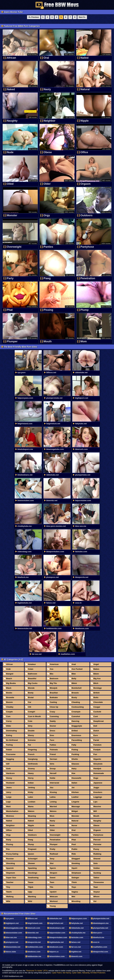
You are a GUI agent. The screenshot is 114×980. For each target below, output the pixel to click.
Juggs (96, 788)
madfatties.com (100, 947)
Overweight (55, 835)
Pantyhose (98, 835)
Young (53, 906)
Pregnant (32, 849)
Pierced (97, 840)
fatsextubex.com (57, 956)
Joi (73, 788)
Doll (95, 726)
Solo (96, 863)
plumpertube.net (101, 928)
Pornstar (97, 844)
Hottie (53, 778)
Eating (9, 735)
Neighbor (10, 825)
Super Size (11, 878)
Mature (31, 811)
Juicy (9, 792)
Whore (96, 897)
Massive (97, 806)
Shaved (97, 859)
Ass (52, 669)
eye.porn (10, 918)
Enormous (76, 735)
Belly (74, 678)
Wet (73, 897)
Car (30, 702)
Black (9, 688)
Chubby (10, 707)
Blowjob (54, 688)
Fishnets (54, 750)
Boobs (9, 693)
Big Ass (97, 678)
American (54, 664)
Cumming (54, 716)
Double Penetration (30, 731)
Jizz (52, 788)
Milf (95, 811)
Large (9, 797)
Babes (96, 669)
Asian (31, 669)
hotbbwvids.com (35, 947)
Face (52, 740)
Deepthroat (99, 721)
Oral (74, 830)
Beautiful (32, 678)
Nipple (31, 825)
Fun (95, 754)
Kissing (53, 792)
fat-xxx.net (76, 947)
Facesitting (77, 740)
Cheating (76, 702)
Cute (30, 721)
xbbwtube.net (56, 918)
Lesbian (32, 802)
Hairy (74, 769)
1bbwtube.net (77, 928)
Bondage (98, 688)
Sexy (52, 859)
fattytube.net (77, 923)
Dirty (30, 726)
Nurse (74, 825)
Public (75, 849)
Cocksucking (78, 707)
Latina (53, 797)
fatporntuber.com (57, 933)
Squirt (75, 868)
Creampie (76, 712)
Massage (76, 806)
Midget (75, 811)
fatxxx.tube (11, 952)
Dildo (9, 726)
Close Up (54, 707)
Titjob (31, 887)
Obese (96, 825)
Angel (96, 664)
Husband (10, 783)
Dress (53, 731)
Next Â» (82, 17)
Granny (31, 769)
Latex (31, 797)
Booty (31, 693)
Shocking (11, 863)
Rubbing (97, 854)
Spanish (10, 868)
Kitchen (75, 792)
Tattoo (96, 878)
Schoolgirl (33, 859)
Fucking (75, 754)
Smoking (76, 863)
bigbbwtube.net (57, 942)
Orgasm (97, 830)
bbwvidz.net (33, 933)
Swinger (75, 878)
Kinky (31, 792)
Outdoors (32, 835)
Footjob (97, 750)
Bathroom (33, 674)
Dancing (75, 721)
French (31, 754)
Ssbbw (97, 868)
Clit (30, 707)
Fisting (75, 750)
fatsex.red (76, 942)
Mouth (96, 816)
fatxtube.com (77, 937)
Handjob (97, 769)
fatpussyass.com (79, 918)
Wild (30, 901)
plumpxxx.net (12, 942)
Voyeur (97, 892)
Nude (52, 825)
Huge (96, 778)
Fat (30, 745)
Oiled (31, 830)
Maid (8, 806)
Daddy (53, 721)
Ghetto (75, 759)
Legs (8, 802)
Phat (74, 840)
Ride (74, 854)
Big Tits (53, 683)
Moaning (32, 816)
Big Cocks (33, 683)
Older (52, 830)
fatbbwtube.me (34, 956)
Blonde (31, 688)
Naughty (97, 821)
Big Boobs (11, 683)
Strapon (54, 873)
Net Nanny (67, 973)
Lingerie (75, 802)
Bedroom (54, 678)
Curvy (9, 721)
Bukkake (54, 697)
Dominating (12, 731)
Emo (52, 735)
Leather (75, 797)
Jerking (31, 788)
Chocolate (98, 702)
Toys (74, 887)
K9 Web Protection (98, 973)
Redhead (54, 854)
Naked (31, 821)
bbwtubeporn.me (101, 923)
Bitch (96, 683)
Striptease (76, 873)
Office (9, 830)
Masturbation (12, 811)
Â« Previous (34, 17)
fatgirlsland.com (35, 923)
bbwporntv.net (34, 942)
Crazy (52, 712)
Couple (9, 712)
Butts (96, 697)
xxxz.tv (96, 942)
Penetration (55, 840)
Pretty (53, 849)
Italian (75, 783)
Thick (74, 882)
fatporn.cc (54, 952)
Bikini (74, 683)
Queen (31, 854)
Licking (53, 802)
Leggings (98, 797)
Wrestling (76, 901)
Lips (96, 802)
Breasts (75, 693)
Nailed (9, 821)
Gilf (8, 764)
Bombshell (77, 688)
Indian (31, 783)
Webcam (54, 897)
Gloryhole (98, 764)
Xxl (95, 901)
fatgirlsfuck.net (56, 923)
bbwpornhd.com (101, 952)
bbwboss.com (34, 952)
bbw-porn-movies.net (97, 933)
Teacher (10, 882)
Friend (53, 754)
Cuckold (97, 712)
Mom (52, 816)
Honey (9, 778)
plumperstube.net (101, 918)
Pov (8, 849)
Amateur (32, 664)
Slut (52, 863)
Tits (52, 887)
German (54, 759)
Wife (8, 901)
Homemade (99, 773)
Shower (32, 863)
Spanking (32, 868)
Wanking (32, 897)
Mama (31, 806)
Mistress (10, 816)
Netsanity (86, 973)
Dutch (96, 731)
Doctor (53, 726)
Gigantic (97, 759)
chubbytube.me (78, 933)
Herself (53, 773)
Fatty (74, 745)
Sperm (53, 868)
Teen (52, 882)
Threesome (99, 882)
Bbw (74, 674)
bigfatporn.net (12, 923)
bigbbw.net (76, 952)
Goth (8, 769)
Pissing (10, 844)
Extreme (32, 740)
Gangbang (33, 759)
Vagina (75, 892)
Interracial (54, 783)
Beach (9, 678)
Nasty (52, 821)
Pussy (96, 849)
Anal (74, 664)
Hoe (74, 773)
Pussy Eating (12, 854)
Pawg (31, 840)
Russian (10, 859)
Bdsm (96, 674)
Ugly (30, 892)
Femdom (98, 745)
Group (53, 769)
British (97, 693)
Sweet (53, 878)
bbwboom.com (56, 947)
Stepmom (11, 873)
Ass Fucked (77, 669)
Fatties (53, 745)
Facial (96, 740)
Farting (9, 745)
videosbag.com (35, 937)
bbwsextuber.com (14, 933)
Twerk (9, 892)
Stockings (33, 873)
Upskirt (53, 892)
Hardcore (10, 773)
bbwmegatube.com (15, 928)
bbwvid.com (77, 956)
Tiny (8, 887)
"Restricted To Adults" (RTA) (37, 971)
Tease (31, 882)
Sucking (97, 873)
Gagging (10, 759)
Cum (8, 716)
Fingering (32, 750)
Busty (74, 697)
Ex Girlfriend (12, 740)
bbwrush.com (34, 928)
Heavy (31, 773)
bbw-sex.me (11, 937)
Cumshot (76, 716)
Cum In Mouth (35, 716)
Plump (31, 844)
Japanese (98, 783)
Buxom (9, 702)
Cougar (97, 707)
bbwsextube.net (13, 947)
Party (9, 840)
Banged (10, 674)
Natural (75, 821)
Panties (75, 835)
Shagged (76, 859)
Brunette (10, 697)
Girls (52, 764)
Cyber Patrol (57, 973)
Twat (96, 887)
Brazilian (54, 693)
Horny (31, 778)
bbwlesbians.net (57, 928)
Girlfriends (33, 764)
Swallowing (33, 878)
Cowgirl (32, 712)
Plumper (54, 844)
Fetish (9, 750)
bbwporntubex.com (58, 937)
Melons (53, 811)
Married (53, 806)
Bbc (52, 674)
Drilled (75, 731)
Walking (10, 897)
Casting (53, 702)
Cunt (96, 716)
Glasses (75, 764)
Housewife (77, 778)
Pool (74, 844)
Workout (54, 901)
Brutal (31, 697)
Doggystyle (77, 726)
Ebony (31, 735)
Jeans (9, 788)
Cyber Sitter (77, 973)
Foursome (11, 754)
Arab (8, 669)
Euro (96, 735)
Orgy (8, 835)
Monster (75, 816)
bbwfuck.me (99, 937)
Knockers (98, 792)
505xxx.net (33, 918)
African (10, 664)
